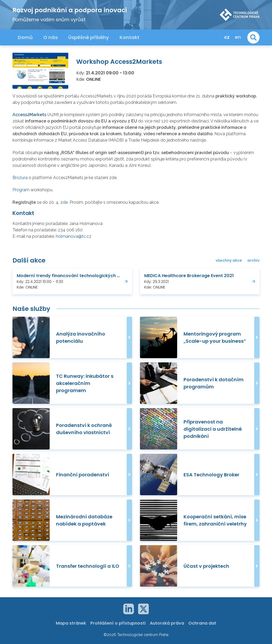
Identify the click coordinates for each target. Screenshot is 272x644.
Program (22, 190)
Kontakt (129, 37)
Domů (25, 37)
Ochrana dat (202, 623)
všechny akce (229, 260)
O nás (50, 37)
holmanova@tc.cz (74, 236)
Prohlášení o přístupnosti (118, 623)
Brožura (21, 178)
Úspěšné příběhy (89, 37)
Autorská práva (167, 623)
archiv (253, 260)
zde (64, 202)
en (238, 37)
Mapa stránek (71, 623)
